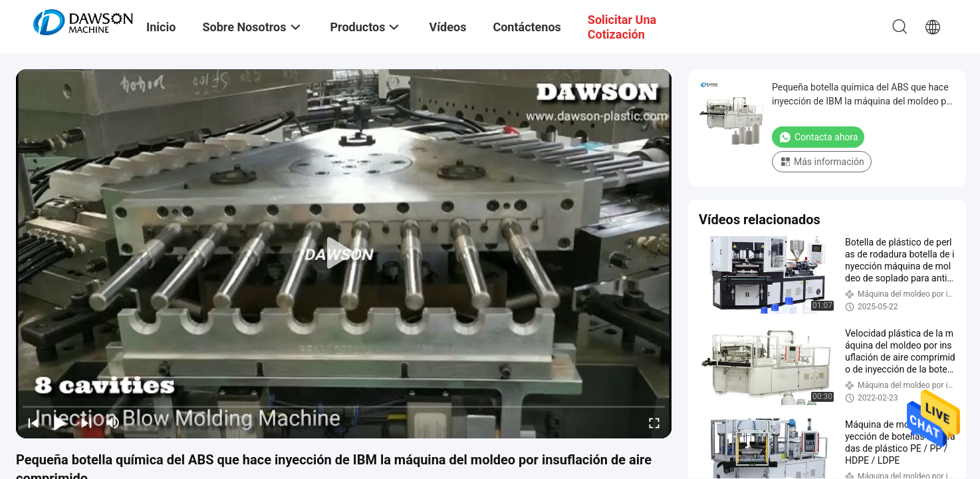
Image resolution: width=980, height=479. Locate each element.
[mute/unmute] (113, 422)
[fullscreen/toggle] (654, 422)
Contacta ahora (818, 137)
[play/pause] (60, 422)
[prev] (33, 422)
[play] (344, 253)
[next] (86, 422)
